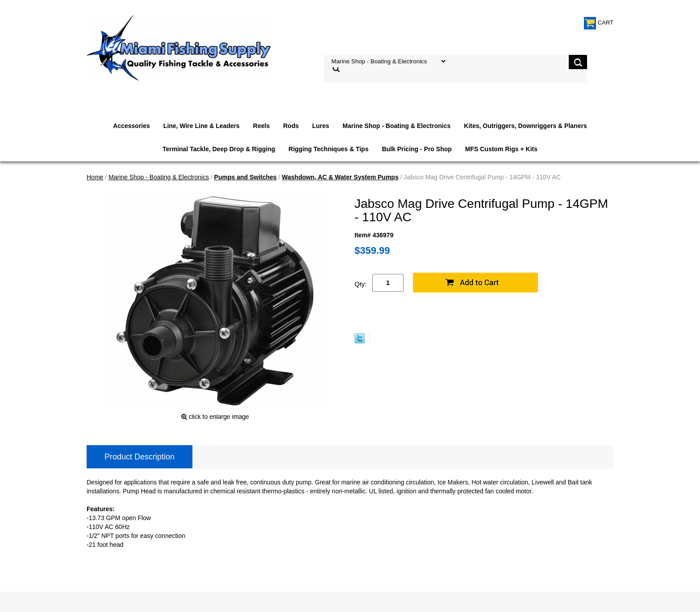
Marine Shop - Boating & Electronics (396, 126)
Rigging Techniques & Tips (328, 149)
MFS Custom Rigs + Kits (501, 149)
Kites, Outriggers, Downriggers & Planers (525, 126)
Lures (321, 126)
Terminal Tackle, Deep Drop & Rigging (219, 149)
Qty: (361, 284)
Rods (291, 126)
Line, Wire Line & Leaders (202, 126)
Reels (261, 126)
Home (95, 177)
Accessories (131, 126)
